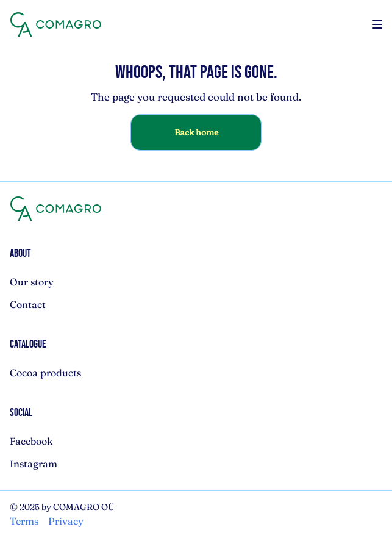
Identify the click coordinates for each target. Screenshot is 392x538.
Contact (28, 304)
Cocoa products (45, 373)
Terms (24, 521)
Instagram (34, 464)
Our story (32, 282)
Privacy (66, 521)
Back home (196, 132)
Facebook (31, 441)
